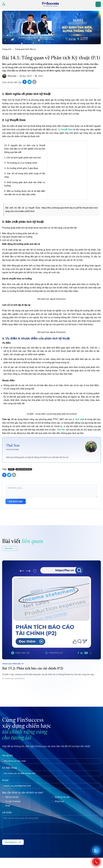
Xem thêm (10, 548)
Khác (8, 806)
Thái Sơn (12, 76)
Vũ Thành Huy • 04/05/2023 (13, 679)
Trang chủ (7, 49)
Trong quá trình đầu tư (25, 49)
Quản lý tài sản (62, 797)
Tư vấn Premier (13, 801)
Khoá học (59, 801)
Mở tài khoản (12, 797)
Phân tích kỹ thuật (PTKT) (15, 100)
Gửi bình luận (16, 501)
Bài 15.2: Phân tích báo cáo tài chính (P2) (33, 669)
